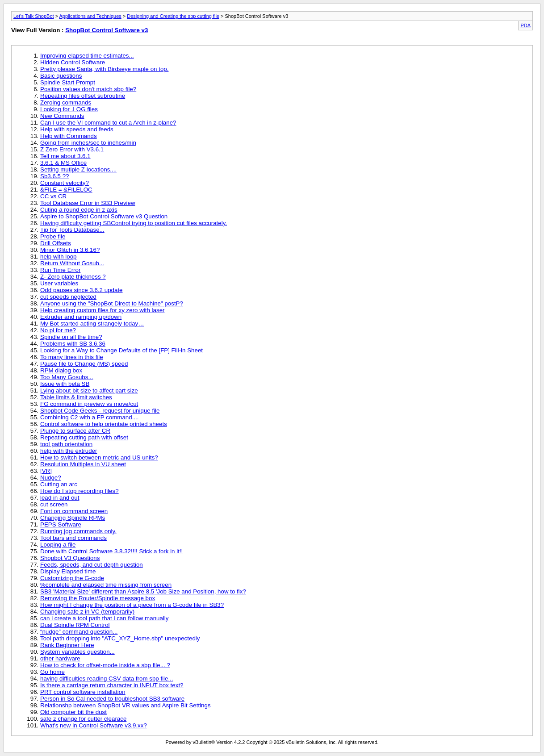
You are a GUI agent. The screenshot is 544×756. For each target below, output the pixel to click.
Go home (52, 672)
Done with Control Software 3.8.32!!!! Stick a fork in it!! (111, 551)
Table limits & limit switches (76, 397)
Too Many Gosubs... (67, 377)
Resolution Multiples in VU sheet (83, 464)
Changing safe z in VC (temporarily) (87, 612)
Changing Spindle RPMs (73, 518)
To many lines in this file (72, 357)
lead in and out (60, 498)
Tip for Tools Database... (72, 230)
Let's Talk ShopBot (34, 16)
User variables (59, 283)
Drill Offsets (56, 243)
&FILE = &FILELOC (66, 190)
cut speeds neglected (68, 297)
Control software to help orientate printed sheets (104, 424)
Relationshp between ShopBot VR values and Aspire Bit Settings (126, 705)
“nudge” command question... (79, 632)
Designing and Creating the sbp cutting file (173, 16)
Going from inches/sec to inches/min (88, 143)
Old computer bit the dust (73, 712)
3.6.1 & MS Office (63, 163)
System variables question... (77, 652)
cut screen (54, 504)
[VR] (46, 471)
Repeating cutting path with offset (84, 437)
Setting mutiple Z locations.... (78, 169)
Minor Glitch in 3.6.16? (70, 250)
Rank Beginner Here (67, 645)
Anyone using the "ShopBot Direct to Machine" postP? (112, 303)
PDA (525, 25)
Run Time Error (60, 270)
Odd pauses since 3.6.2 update (82, 290)
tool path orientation (66, 444)
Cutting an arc (59, 484)
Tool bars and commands (73, 538)
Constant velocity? (65, 183)
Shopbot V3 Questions (70, 558)
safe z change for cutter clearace (83, 719)
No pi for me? (58, 330)
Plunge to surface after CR (75, 431)
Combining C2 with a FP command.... (90, 417)
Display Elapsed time (68, 571)
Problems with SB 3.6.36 (73, 344)
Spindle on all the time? (71, 337)
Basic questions (61, 76)
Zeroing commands (66, 102)
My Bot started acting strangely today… (92, 324)
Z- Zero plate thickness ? (73, 277)
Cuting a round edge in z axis (79, 210)
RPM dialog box (61, 370)
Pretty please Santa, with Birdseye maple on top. (104, 69)
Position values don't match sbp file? (88, 89)
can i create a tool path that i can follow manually (104, 618)
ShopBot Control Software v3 (107, 30)
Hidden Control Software (73, 62)
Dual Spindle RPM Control (75, 625)
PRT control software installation (83, 692)
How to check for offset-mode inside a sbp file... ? (105, 665)
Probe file (53, 236)
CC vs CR (53, 196)
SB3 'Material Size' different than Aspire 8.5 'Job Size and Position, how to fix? (143, 591)
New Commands (62, 116)
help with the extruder (69, 451)
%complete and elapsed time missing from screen (106, 585)
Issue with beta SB (65, 384)
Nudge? (51, 478)
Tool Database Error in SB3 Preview (88, 203)
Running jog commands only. (78, 531)
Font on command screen (74, 511)
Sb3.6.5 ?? (54, 176)
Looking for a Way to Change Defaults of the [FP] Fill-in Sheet (121, 350)
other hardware (60, 658)
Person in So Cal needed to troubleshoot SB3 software (112, 699)
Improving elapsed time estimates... (87, 56)
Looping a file (58, 545)
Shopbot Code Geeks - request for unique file (100, 411)
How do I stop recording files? (80, 491)
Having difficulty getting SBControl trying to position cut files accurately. (134, 223)
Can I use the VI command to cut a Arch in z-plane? (108, 123)
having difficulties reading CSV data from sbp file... (107, 679)
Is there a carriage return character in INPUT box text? (112, 685)
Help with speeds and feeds (77, 129)
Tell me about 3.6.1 (65, 156)
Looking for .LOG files (69, 109)
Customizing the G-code (72, 578)
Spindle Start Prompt (68, 82)
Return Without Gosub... (72, 263)
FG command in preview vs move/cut (89, 404)
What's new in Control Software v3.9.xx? (94, 725)
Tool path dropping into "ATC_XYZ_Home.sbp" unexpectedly (120, 638)
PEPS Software (61, 524)
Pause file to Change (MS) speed (84, 364)
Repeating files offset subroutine (83, 96)
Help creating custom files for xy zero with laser (103, 310)
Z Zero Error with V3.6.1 (72, 149)
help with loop (59, 257)
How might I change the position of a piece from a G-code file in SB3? (132, 605)
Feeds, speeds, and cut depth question (92, 565)
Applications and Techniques (90, 16)
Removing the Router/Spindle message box (98, 598)
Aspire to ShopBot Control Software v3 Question (104, 216)
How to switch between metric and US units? (99, 457)
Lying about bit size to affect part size (89, 391)
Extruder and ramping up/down (81, 317)
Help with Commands (69, 136)
